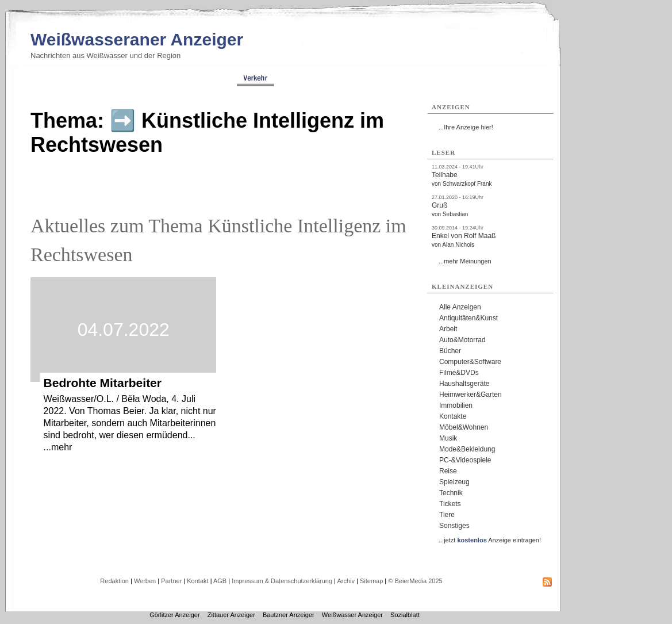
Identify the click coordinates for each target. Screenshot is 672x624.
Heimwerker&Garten (471, 395)
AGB (220, 581)
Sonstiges (454, 526)
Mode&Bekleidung (467, 449)
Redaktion (114, 581)
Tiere (447, 515)
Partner (171, 581)
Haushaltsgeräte (464, 384)
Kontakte (453, 416)
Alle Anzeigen (460, 307)
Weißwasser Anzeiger (352, 615)
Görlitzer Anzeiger (174, 615)
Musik (448, 438)
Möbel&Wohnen (464, 427)
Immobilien (456, 405)
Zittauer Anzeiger (231, 615)
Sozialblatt (405, 615)
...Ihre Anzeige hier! (466, 127)
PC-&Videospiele (465, 460)
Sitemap (371, 581)
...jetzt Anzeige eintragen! (490, 540)
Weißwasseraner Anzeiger (137, 39)
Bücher (450, 351)
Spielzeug (454, 482)
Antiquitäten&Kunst (469, 318)
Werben (145, 581)
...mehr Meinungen (465, 261)
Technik (451, 493)
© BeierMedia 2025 (415, 581)
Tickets (450, 504)
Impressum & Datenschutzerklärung (282, 581)
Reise (448, 471)
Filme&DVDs (459, 373)
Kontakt (197, 581)
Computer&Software (470, 362)
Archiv (346, 581)
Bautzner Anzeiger (289, 615)
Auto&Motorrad (462, 340)
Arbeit (448, 329)
